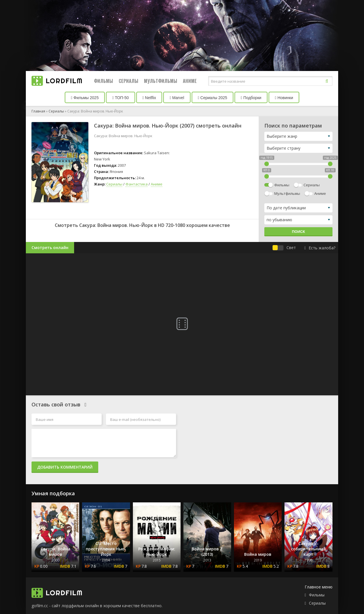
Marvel (177, 98)
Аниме (190, 81)
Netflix (149, 98)
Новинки (284, 98)
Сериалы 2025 (213, 98)
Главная (38, 111)
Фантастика (137, 184)
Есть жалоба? (320, 248)
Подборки (251, 98)
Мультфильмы (161, 81)
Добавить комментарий (65, 467)
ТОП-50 (120, 98)
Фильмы (103, 81)
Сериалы (128, 81)
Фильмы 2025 (85, 98)
